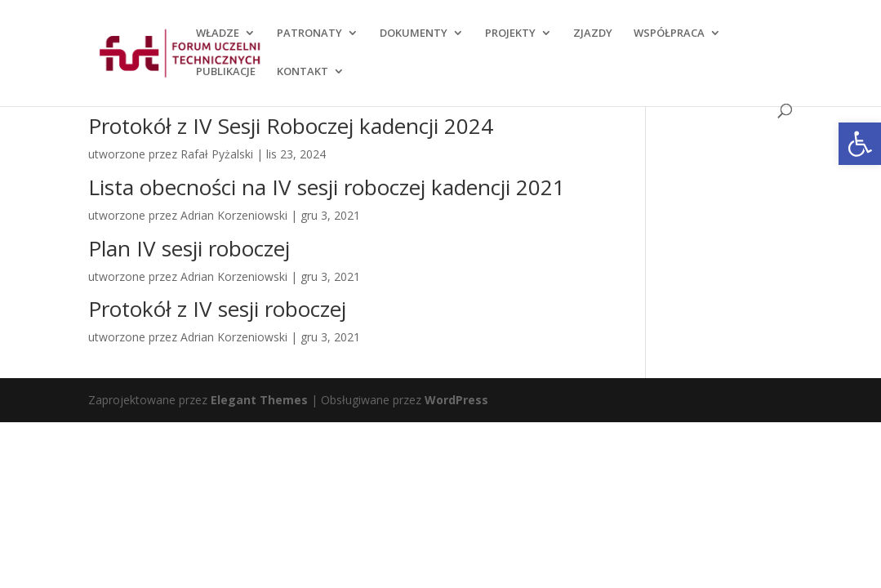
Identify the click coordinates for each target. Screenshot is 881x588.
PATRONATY (309, 33)
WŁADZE (218, 33)
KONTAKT (303, 72)
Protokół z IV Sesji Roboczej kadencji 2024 (291, 126)
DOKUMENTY (414, 33)
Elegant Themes (259, 400)
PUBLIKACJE (226, 72)
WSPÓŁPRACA (669, 33)
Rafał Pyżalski (217, 154)
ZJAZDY (593, 33)
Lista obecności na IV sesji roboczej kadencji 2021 (327, 187)
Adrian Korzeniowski (234, 215)
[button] (860, 144)
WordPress (456, 400)
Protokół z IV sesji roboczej (217, 309)
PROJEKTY (510, 33)
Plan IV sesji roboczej (189, 248)
